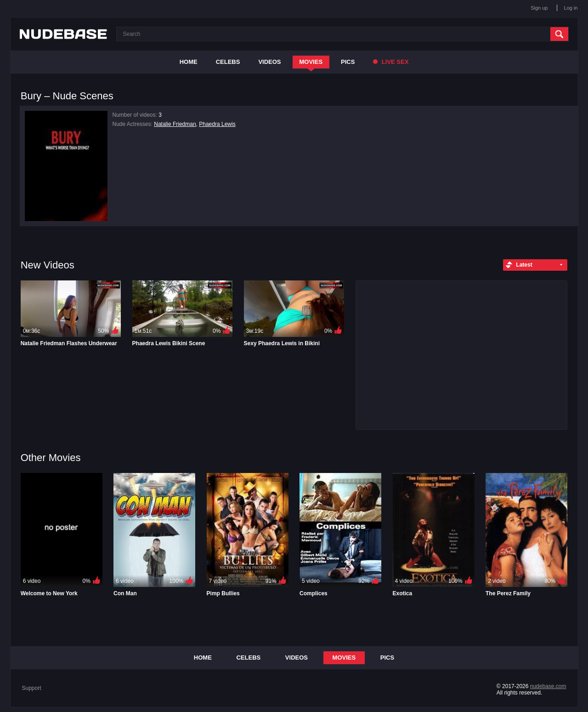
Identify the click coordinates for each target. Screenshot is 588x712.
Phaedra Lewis (217, 124)
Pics (348, 62)
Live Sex (391, 62)
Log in (571, 8)
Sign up (539, 8)
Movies (311, 62)
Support (32, 688)
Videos (269, 62)
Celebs (228, 62)
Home (189, 62)
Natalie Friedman (175, 124)
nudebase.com (548, 686)
